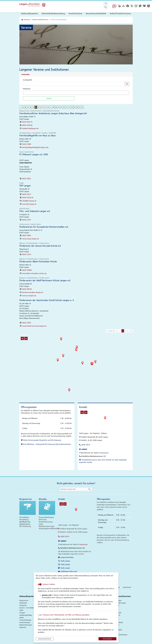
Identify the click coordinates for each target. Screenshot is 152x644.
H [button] (41, 107)
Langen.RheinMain (67, 557)
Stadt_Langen (65, 561)
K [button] (48, 107)
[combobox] (76, 93)
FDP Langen (25, 186)
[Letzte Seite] (131, 331)
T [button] (69, 107)
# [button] (82, 107)
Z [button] (80, 107)
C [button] (28, 107)
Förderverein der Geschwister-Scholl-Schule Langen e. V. (47, 300)
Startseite (27, 20)
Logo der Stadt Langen (36, 5)
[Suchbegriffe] (74, 84)
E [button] (33, 107)
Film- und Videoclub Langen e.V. (35, 211)
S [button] (67, 107)
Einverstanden (107, 639)
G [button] (38, 107)
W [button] (77, 107)
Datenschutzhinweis (45, 639)
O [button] (59, 107)
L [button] (51, 107)
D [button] (31, 107)
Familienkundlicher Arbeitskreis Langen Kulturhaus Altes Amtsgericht (53, 113)
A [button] (23, 107)
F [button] (36, 107)
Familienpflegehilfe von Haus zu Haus (38, 135)
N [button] (56, 107)
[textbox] (27, 93)
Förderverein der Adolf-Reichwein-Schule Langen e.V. (45, 280)
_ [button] (21, 107)
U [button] (72, 107)
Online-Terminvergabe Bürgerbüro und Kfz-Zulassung (42, 440)
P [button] (62, 107)
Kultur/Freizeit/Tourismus (40, 20)
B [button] (26, 107)
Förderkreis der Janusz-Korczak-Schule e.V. (40, 246)
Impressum (104, 453)
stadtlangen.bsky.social (69, 571)
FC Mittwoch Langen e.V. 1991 (34, 154)
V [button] (74, 107)
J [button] (46, 107)
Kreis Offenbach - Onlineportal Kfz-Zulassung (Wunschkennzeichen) (47, 444)
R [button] (64, 107)
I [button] (44, 107)
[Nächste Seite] (128, 331)
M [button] (53, 107)
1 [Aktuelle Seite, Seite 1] (123, 331)
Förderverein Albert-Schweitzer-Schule (38, 261)
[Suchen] (49, 98)
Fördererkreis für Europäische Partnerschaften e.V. (44, 227)
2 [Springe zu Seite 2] (125, 331)
